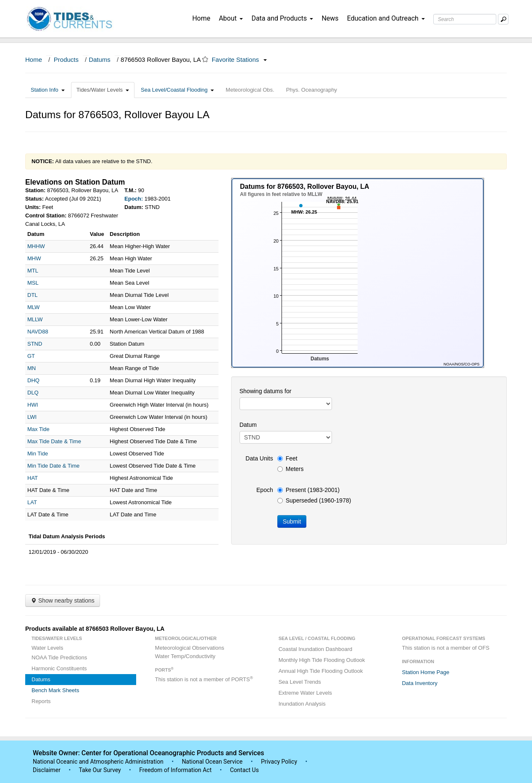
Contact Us (244, 770)
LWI (32, 417)
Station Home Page (425, 672)
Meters (291, 469)
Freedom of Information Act (175, 770)
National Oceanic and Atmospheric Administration (98, 762)
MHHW (36, 246)
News (330, 18)
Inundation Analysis (302, 704)
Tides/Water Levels (103, 90)
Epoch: (134, 199)
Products (66, 60)
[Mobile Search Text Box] (503, 19)
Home (201, 18)
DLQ (33, 393)
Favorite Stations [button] (240, 60)
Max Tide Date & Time (54, 441)
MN (32, 368)
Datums (100, 60)
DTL (33, 295)
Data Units (259, 458)
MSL (33, 283)
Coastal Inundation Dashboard (316, 649)
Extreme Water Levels (305, 693)
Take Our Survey (100, 770)
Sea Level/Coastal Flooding (177, 90)
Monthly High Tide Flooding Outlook (322, 660)
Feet (287, 458)
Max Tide (38, 429)
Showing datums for (266, 391)
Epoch (265, 490)
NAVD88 (38, 332)
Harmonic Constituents (59, 668)
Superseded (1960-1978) (314, 500)
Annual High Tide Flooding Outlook (321, 671)
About (231, 18)
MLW (33, 307)
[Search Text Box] (465, 19)
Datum (248, 425)
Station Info (48, 90)
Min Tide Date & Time (53, 466)
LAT (32, 502)
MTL (33, 271)
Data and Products (282, 18)
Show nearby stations (63, 600)
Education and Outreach (386, 18)
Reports (41, 701)
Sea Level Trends (300, 682)
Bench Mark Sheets (55, 690)
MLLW (35, 319)
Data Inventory (420, 683)
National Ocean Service (212, 762)
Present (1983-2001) (308, 490)
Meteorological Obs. (250, 90)
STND (35, 344)
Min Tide (38, 454)
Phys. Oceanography (312, 90)
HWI (33, 405)
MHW (34, 258)
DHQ (33, 380)
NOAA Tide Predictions (59, 657)
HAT (33, 478)
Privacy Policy (279, 762)
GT (31, 356)
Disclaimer (47, 770)
